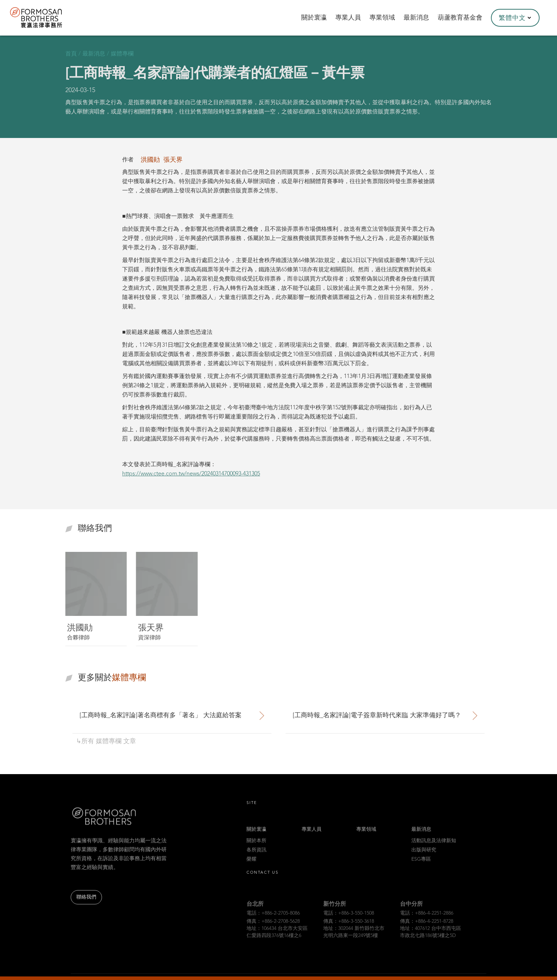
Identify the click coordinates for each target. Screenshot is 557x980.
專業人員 (312, 835)
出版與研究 (424, 856)
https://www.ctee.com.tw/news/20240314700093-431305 (191, 474)
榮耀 (252, 865)
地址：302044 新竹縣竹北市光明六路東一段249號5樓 (354, 940)
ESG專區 (421, 865)
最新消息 (421, 835)
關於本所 (256, 846)
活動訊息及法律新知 (434, 846)
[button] (515, 18)
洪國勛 (150, 160)
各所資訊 (256, 856)
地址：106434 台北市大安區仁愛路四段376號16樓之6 (277, 940)
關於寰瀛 (256, 835)
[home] (45, 18)
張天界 (173, 160)
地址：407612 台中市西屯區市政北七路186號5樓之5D (431, 940)
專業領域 (366, 835)
